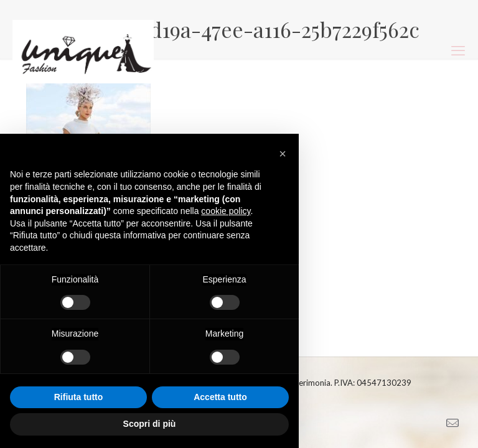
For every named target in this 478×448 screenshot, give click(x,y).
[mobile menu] (458, 50)
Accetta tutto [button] (220, 397)
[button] (283, 154)
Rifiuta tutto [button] (79, 397)
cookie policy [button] (226, 211)
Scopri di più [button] (150, 424)
